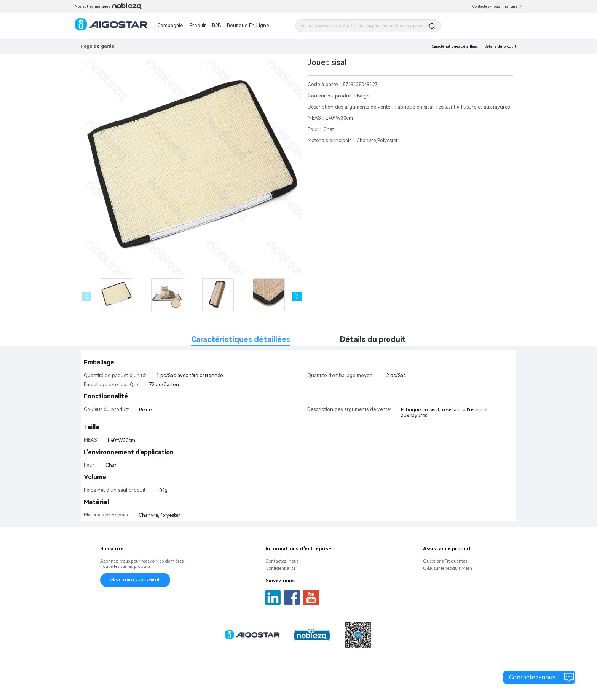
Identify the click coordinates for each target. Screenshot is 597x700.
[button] (297, 296)
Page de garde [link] (98, 46)
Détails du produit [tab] (373, 340)
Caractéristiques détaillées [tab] (241, 340)
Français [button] (512, 6)
